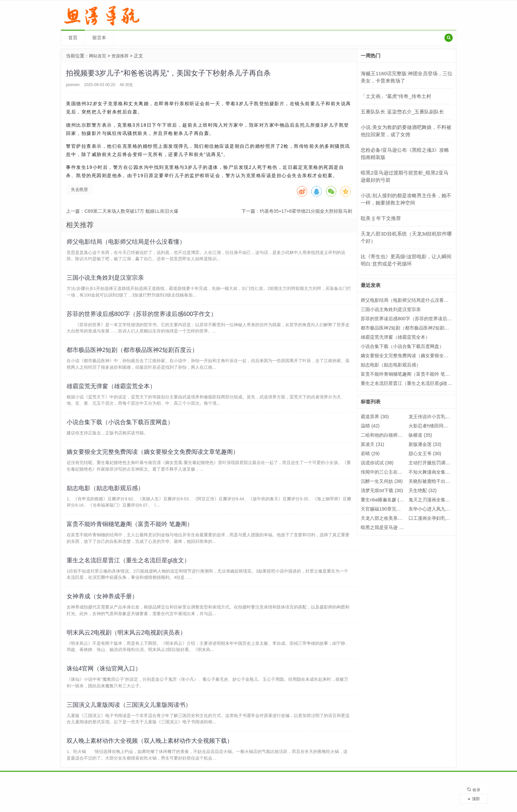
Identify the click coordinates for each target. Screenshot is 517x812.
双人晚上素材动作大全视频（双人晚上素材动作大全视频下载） (151, 767)
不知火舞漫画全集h (433, 472)
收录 (474, 787)
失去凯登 (79, 189)
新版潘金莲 (425, 444)
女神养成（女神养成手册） (103, 615)
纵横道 (420, 435)
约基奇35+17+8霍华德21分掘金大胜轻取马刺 (306, 211)
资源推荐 (122, 56)
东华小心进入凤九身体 (436, 509)
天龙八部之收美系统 (386, 518)
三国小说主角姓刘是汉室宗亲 (106, 281)
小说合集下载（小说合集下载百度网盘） (121, 432)
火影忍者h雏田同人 (433, 426)
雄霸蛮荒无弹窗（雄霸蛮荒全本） (112, 394)
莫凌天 (372, 444)
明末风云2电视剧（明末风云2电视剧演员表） (127, 653)
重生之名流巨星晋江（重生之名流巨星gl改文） (129, 578)
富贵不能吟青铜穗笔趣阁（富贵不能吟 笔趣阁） (131, 540)
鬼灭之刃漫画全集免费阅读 (441, 500)
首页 (73, 38)
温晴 (370, 426)
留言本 (99, 38)
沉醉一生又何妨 (382, 481)
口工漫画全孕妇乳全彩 (436, 518)
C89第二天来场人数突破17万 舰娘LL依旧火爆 (131, 211)
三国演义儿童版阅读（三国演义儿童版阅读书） (130, 729)
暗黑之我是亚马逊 (384, 527)
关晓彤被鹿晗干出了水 (436, 481)
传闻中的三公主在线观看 (391, 472)
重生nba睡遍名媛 (383, 500)
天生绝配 (423, 490)
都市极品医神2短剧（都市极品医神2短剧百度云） (133, 357)
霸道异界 (375, 417)
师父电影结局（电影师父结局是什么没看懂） (127, 243)
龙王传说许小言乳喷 (434, 417)
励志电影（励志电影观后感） (106, 502)
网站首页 (98, 56)
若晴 (370, 453)
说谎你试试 (377, 463)
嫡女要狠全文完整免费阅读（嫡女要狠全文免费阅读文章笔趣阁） (154, 464)
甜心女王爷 (425, 453)
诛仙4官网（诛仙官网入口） (105, 691)
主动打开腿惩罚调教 (434, 463)
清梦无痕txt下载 (382, 490)
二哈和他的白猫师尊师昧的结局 (398, 435)
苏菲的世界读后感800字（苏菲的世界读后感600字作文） (143, 319)
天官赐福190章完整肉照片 (392, 509)
